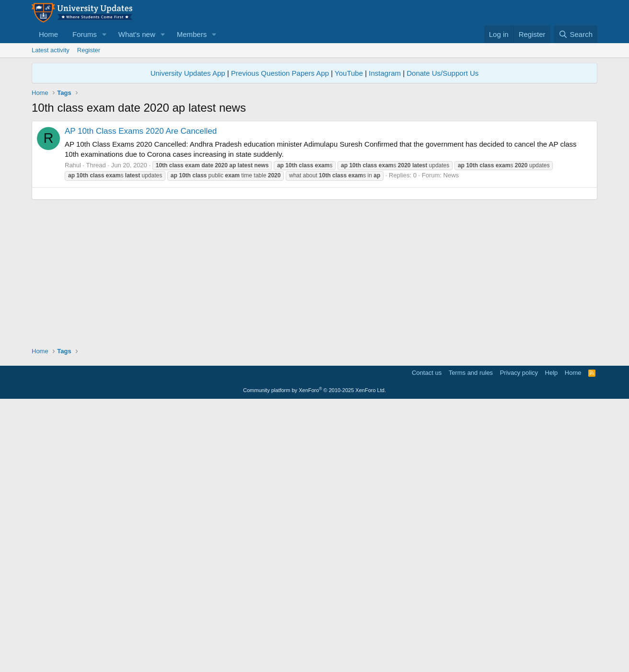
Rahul (73, 299)
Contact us (427, 641)
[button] (105, 34)
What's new (137, 34)
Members (192, 34)
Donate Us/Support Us (443, 73)
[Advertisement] (314, 188)
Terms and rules (471, 641)
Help (552, 641)
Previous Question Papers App (280, 73)
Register (89, 50)
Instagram (385, 73)
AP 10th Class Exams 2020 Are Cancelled (141, 265)
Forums (85, 34)
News (451, 309)
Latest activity (51, 50)
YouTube (349, 73)
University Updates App (188, 73)
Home (48, 34)
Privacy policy (519, 641)
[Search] (576, 34)
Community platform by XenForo (314, 659)
